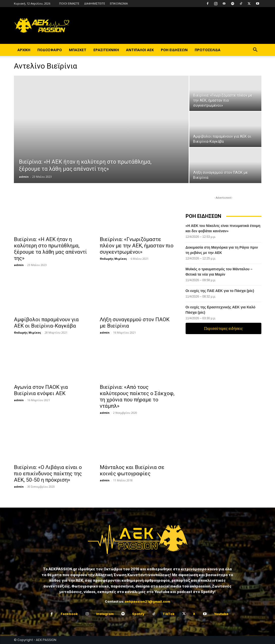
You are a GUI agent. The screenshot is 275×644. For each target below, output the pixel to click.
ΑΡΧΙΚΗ (24, 50)
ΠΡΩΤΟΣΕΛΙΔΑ (208, 50)
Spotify (138, 614)
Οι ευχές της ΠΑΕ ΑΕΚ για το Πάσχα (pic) (220, 291)
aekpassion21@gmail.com (147, 601)
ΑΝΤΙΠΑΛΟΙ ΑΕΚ (140, 50)
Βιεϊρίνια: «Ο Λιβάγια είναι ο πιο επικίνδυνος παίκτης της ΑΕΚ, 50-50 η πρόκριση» (48, 474)
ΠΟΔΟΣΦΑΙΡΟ (50, 50)
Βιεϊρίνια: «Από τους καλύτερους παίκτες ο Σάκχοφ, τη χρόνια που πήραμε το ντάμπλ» (137, 397)
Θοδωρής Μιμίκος (113, 259)
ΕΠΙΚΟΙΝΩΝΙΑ (119, 3)
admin (24, 177)
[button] (255, 50)
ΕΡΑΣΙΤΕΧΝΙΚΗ (106, 50)
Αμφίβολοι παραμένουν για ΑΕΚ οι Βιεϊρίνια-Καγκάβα (46, 323)
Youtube (221, 614)
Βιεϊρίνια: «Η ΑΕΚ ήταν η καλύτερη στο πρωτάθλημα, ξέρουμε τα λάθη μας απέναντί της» (50, 249)
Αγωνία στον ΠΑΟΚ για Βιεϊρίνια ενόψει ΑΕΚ (41, 390)
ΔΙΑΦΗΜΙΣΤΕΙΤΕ (95, 3)
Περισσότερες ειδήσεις (223, 328)
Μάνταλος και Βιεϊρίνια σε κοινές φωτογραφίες (132, 470)
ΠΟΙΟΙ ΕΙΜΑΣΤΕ (69, 3)
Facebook (69, 614)
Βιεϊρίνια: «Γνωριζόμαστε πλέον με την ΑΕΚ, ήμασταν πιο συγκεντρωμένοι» (137, 246)
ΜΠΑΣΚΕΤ (78, 50)
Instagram (105, 614)
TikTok (169, 614)
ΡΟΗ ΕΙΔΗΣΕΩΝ (174, 50)
